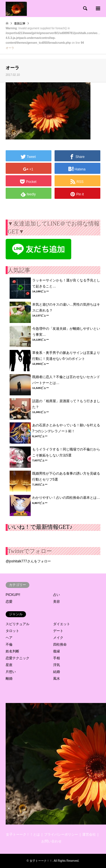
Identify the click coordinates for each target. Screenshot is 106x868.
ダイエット (62, 624)
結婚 (57, 672)
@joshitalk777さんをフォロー (28, 561)
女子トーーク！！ (41, 861)
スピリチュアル (18, 624)
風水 (57, 679)
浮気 (57, 665)
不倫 (9, 644)
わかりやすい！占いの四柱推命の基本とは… (66, 498)
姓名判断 (12, 651)
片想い (11, 672)
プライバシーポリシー (61, 834)
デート (58, 631)
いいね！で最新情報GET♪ (40, 527)
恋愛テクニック (18, 658)
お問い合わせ (51, 841)
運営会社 (89, 834)
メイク (58, 638)
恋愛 (9, 602)
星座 (9, 665)
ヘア (9, 638)
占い (57, 595)
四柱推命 (60, 644)
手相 (57, 658)
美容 (57, 602)
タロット (12, 631)
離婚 (9, 679)
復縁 (57, 651)
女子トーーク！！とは (23, 834)
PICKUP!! (13, 595)
